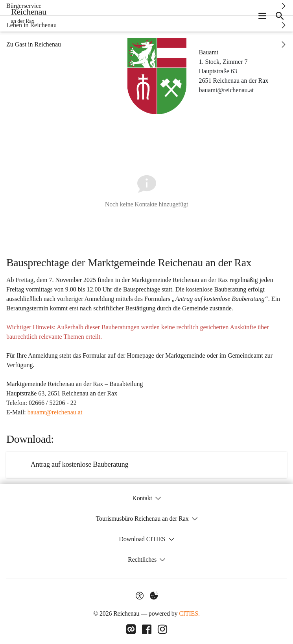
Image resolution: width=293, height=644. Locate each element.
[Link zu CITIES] (131, 629)
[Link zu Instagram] (162, 629)
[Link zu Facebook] (147, 629)
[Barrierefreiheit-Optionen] (140, 596)
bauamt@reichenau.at (55, 412)
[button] (157, 76)
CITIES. (189, 613)
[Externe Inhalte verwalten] (154, 596)
